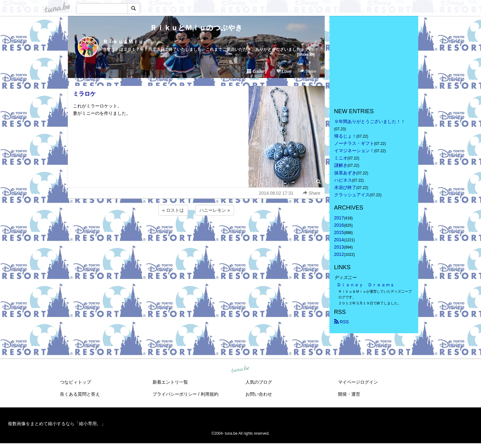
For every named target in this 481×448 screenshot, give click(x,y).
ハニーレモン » (215, 210)
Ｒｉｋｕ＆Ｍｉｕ (123, 42)
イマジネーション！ (354, 151)
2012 (339, 254)
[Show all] (306, 54)
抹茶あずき (345, 173)
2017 (339, 218)
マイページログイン (358, 382)
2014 (339, 240)
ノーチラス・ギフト (354, 143)
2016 (339, 225)
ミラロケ (84, 94)
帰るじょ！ (345, 136)
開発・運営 (349, 394)
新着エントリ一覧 (170, 382)
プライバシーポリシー (175, 394)
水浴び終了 (345, 187)
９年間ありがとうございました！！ (370, 121)
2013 (339, 247)
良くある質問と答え (80, 394)
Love (284, 71)
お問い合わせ (259, 394)
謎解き (341, 165)
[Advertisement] (196, 234)
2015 (339, 232)
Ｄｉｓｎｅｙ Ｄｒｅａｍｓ (366, 285)
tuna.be (240, 369)
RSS (342, 322)
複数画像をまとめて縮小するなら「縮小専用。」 (57, 424)
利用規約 (210, 394)
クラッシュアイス (352, 195)
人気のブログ (259, 382)
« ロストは (173, 210)
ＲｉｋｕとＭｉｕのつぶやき (196, 28)
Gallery (257, 71)
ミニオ (341, 158)
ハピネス (343, 180)
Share (308, 71)
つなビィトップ (75, 382)
